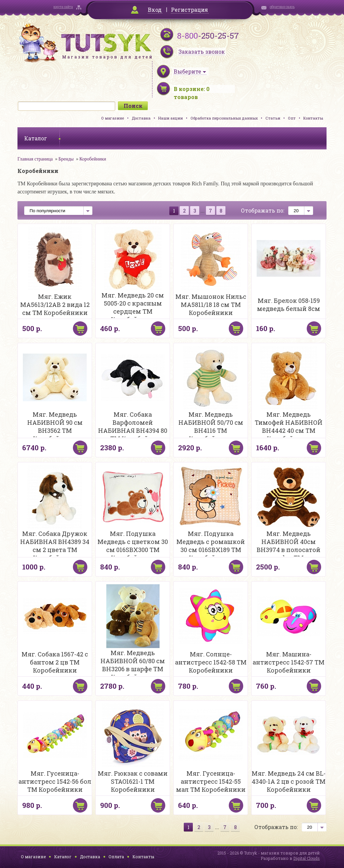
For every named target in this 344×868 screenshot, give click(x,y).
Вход (155, 10)
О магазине (113, 118)
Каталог (63, 857)
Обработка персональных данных (224, 118)
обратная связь (282, 7)
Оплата (116, 857)
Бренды (66, 159)
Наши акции (170, 118)
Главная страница (35, 159)
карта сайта (63, 7)
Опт (292, 118)
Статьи (273, 118)
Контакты (313, 118)
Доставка (141, 118)
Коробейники (93, 159)
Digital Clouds (307, 858)
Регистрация (189, 10)
